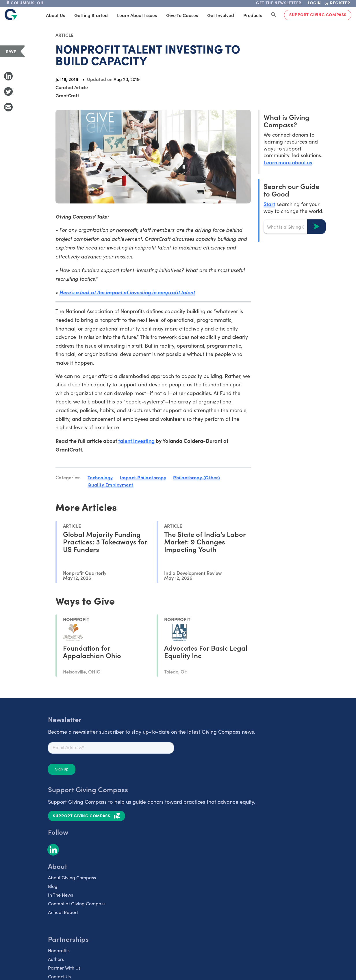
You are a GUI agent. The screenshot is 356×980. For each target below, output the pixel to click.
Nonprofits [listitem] (59, 950)
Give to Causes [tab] (182, 15)
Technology (100, 477)
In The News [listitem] (61, 895)
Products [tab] (253, 15)
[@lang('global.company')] (11, 14)
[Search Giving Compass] (274, 15)
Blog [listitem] (53, 886)
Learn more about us (288, 162)
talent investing (136, 441)
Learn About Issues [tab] (137, 15)
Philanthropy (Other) (196, 477)
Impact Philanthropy (143, 477)
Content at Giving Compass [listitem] (77, 903)
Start (269, 204)
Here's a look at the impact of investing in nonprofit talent (127, 292)
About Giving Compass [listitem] (72, 877)
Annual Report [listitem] (63, 912)
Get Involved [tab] (221, 15)
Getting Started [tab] (91, 15)
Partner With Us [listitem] (64, 968)
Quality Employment (111, 485)
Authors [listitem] (56, 959)
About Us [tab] (55, 15)
